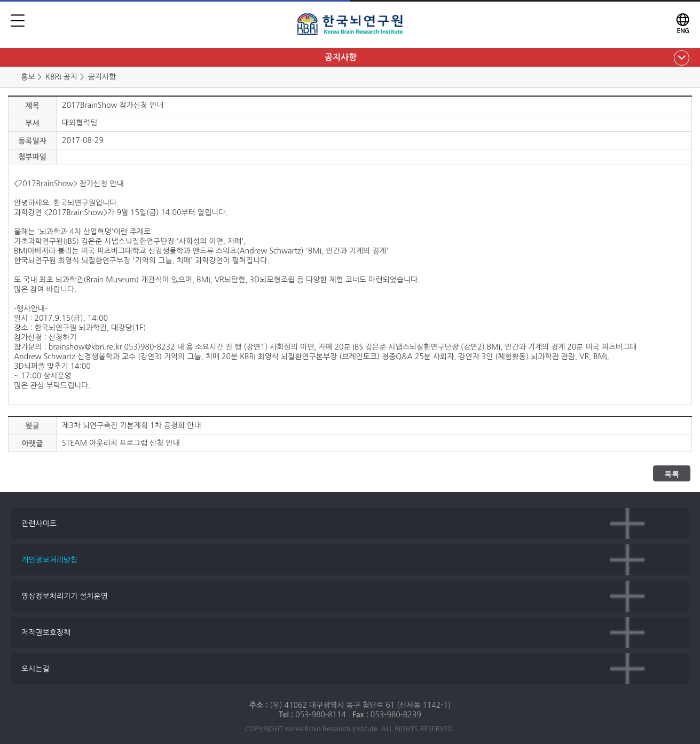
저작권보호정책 (46, 632)
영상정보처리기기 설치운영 (65, 596)
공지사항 (341, 57)
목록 (672, 474)
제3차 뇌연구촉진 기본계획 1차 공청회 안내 (131, 425)
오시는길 (36, 669)
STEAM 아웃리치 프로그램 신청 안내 (121, 443)
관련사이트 (39, 524)
